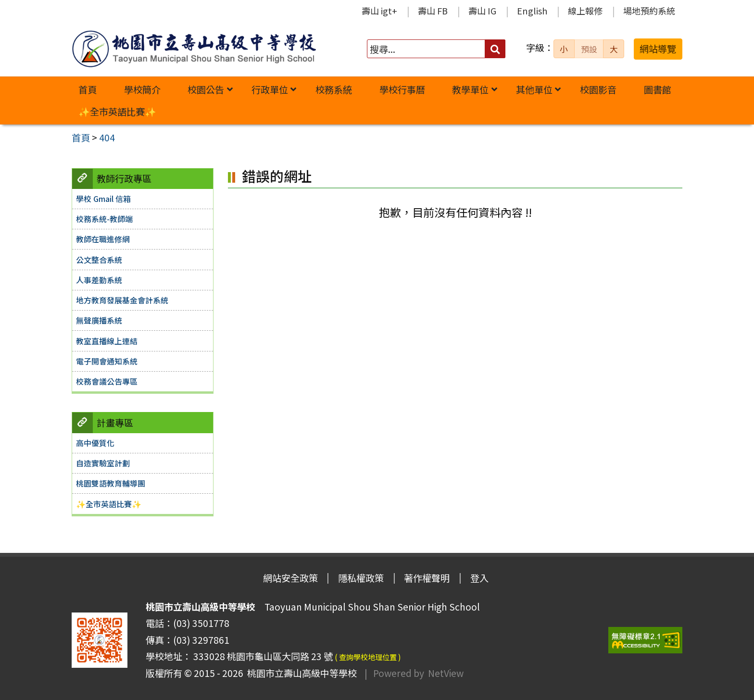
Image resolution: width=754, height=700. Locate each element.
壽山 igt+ (379, 11)
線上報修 (585, 11)
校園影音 (598, 89)
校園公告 (206, 89)
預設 (589, 49)
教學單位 (470, 89)
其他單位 (534, 89)
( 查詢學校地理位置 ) (368, 657)
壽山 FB (433, 11)
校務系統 (334, 89)
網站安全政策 (290, 578)
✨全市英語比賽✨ (117, 112)
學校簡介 (142, 89)
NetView (446, 673)
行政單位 (270, 89)
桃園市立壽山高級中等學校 (300, 673)
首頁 (88, 89)
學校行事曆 (402, 89)
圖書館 (658, 89)
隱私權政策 (361, 578)
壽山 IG (482, 11)
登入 (479, 578)
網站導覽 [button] (658, 49)
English (532, 11)
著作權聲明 (427, 578)
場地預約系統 (649, 11)
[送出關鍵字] (495, 49)
